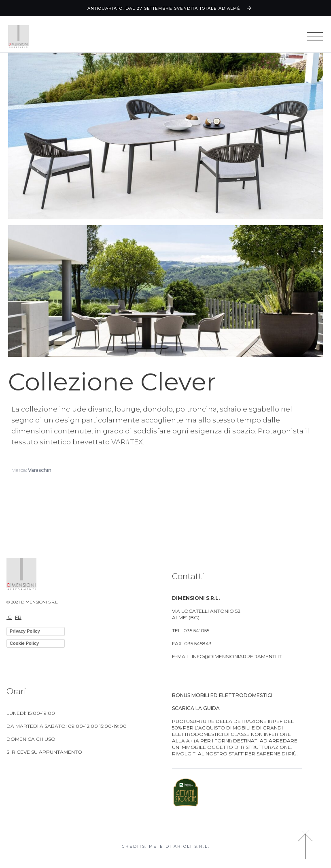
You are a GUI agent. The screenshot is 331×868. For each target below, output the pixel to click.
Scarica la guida (196, 708)
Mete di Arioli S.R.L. (179, 846)
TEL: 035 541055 (191, 630)
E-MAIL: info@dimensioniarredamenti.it (227, 656)
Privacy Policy (25, 631)
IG (9, 617)
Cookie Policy (24, 643)
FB (18, 617)
